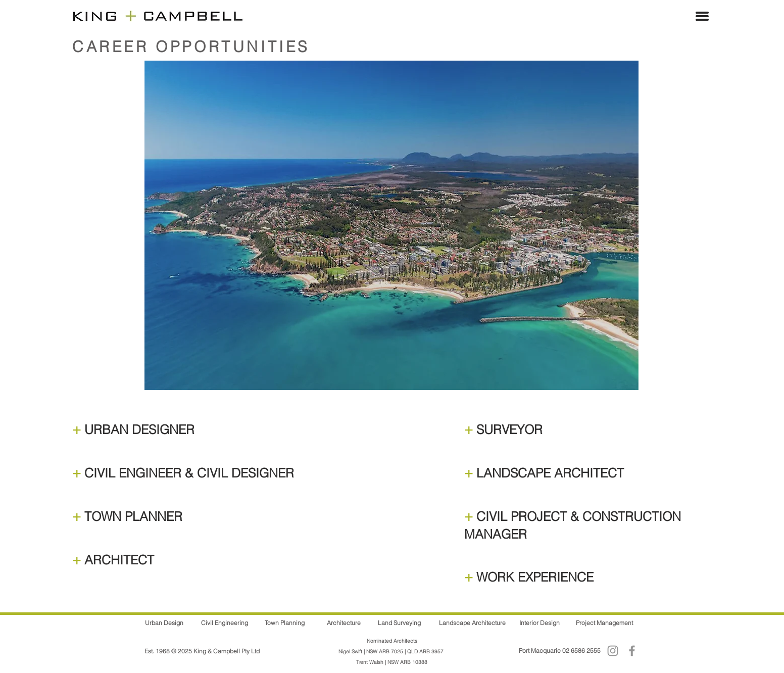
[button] (702, 16)
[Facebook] (632, 651)
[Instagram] (613, 651)
